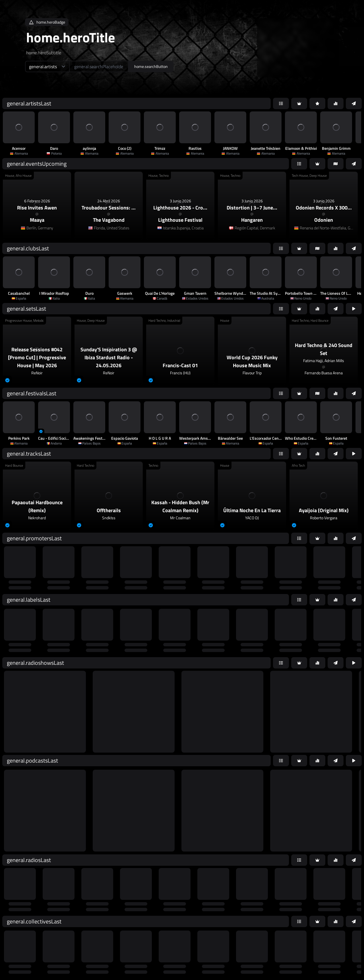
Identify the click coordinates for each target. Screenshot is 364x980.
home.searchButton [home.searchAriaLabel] (151, 66)
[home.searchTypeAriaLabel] (47, 67)
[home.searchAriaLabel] (99, 67)
